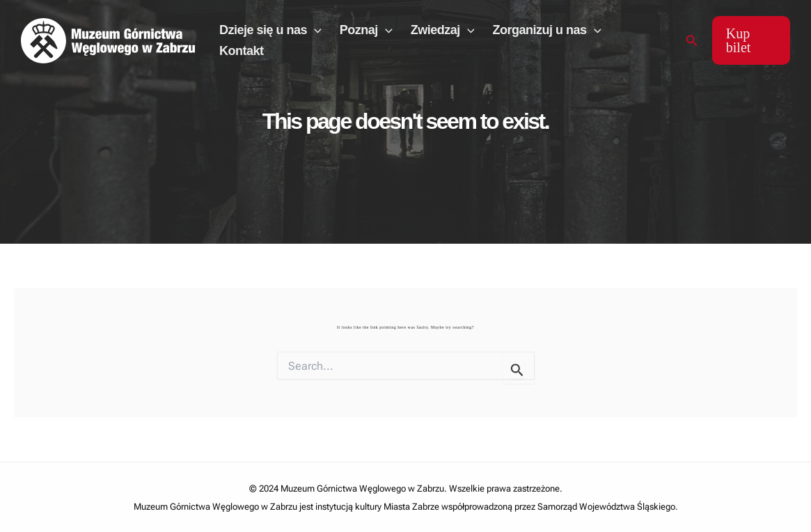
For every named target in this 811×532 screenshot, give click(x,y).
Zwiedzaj (443, 30)
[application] (314, 30)
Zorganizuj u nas (546, 30)
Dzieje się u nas (270, 30)
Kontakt (242, 51)
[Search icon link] (692, 41)
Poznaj (366, 30)
